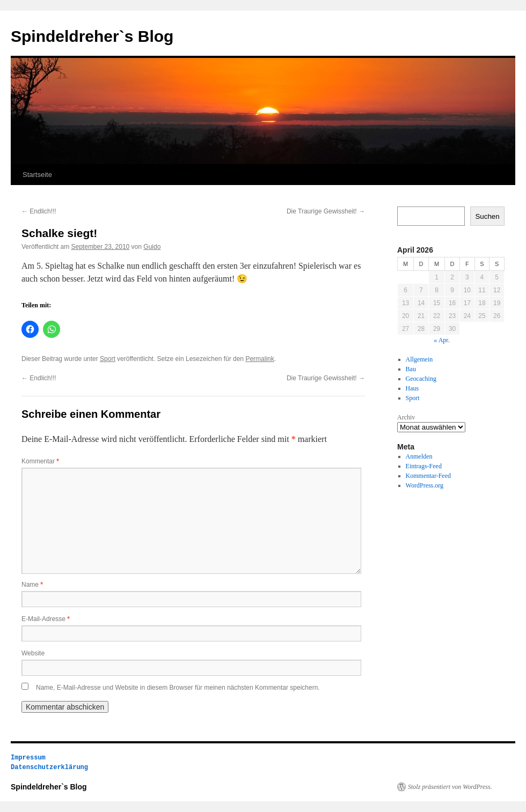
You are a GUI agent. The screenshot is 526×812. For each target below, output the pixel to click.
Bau (411, 369)
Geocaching (421, 379)
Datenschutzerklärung (49, 767)
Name (32, 585)
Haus (412, 388)
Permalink (260, 359)
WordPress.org (425, 485)
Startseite (37, 175)
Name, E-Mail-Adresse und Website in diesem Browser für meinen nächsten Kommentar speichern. (178, 688)
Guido (152, 247)
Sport (108, 359)
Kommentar (40, 461)
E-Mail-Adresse (46, 619)
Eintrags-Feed (424, 466)
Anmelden (419, 456)
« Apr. (441, 340)
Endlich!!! (39, 211)
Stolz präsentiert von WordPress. (450, 787)
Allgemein (419, 359)
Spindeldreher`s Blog (92, 36)
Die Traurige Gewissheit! (326, 211)
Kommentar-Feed (428, 476)
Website (33, 653)
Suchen (487, 216)
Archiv (406, 417)
